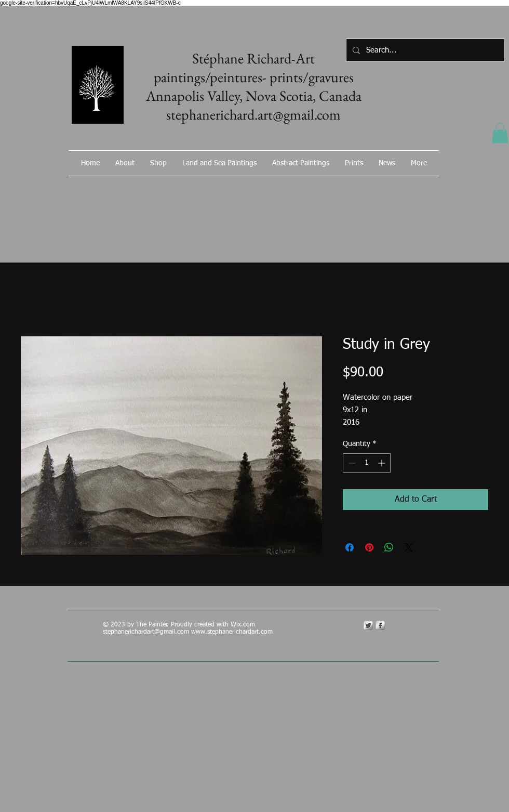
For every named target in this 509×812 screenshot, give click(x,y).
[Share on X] (409, 547)
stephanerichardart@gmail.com (146, 632)
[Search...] (424, 50)
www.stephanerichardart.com (232, 632)
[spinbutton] (367, 463)
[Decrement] (351, 463)
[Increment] (383, 463)
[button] (500, 133)
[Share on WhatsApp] (389, 547)
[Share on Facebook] (350, 547)
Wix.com (244, 625)
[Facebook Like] (382, 191)
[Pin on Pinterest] (369, 547)
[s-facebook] (380, 625)
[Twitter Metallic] (368, 625)
